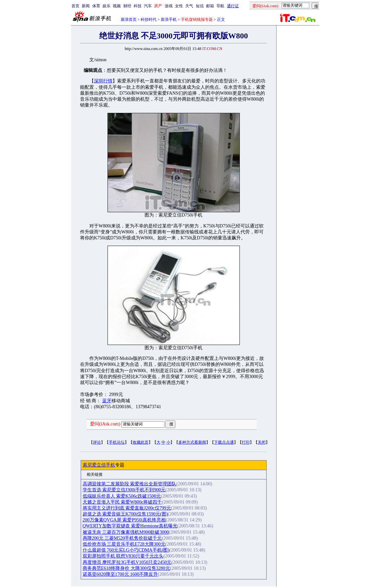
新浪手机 (169, 20)
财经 (127, 6)
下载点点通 (224, 442)
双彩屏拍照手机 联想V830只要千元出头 (123, 556)
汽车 (148, 6)
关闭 (262, 442)
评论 (97, 442)
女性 (179, 6)
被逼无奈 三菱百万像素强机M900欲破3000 (126, 532)
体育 (96, 6)
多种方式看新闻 (192, 442)
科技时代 (149, 20)
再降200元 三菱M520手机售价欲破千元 (122, 538)
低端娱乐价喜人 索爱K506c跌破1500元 (122, 496)
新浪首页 (129, 20)
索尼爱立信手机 (99, 465)
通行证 (233, 6)
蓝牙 (107, 401)
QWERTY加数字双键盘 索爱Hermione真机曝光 (130, 526)
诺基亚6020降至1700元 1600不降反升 (120, 574)
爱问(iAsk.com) (105, 424)
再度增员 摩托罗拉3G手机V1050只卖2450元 (127, 562)
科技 (138, 6)
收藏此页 (141, 442)
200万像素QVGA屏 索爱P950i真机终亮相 (124, 520)
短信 (200, 6)
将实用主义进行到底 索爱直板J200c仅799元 (127, 508)
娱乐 (107, 6)
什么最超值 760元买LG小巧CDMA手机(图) (126, 550)
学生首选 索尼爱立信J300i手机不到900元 (124, 490)
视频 (117, 6)
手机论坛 (117, 442)
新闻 (86, 6)
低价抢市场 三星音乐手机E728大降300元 (124, 544)
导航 (220, 6)
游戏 (169, 6)
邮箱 (210, 6)
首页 (75, 6)
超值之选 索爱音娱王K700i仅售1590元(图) (125, 514)
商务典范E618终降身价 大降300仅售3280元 (126, 568)
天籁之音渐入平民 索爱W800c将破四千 (122, 502)
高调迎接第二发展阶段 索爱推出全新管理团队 (130, 484)
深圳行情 (103, 81)
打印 (246, 442)
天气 (189, 6)
